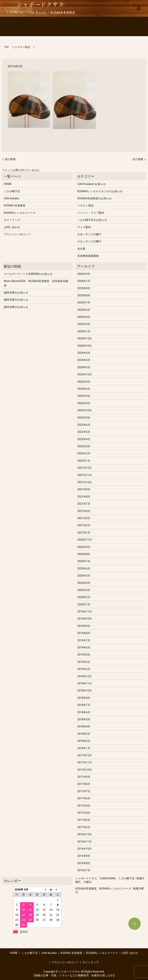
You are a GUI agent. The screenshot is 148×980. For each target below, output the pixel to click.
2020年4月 (84, 583)
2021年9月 (84, 489)
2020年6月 (84, 569)
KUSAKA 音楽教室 (15, 205)
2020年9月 (84, 547)
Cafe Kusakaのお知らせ (92, 184)
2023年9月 (84, 382)
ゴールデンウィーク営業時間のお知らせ (28, 274)
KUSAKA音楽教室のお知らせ (95, 198)
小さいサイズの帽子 (89, 241)
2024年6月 (84, 360)
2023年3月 (84, 403)
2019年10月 (85, 619)
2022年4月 (84, 439)
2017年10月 (85, 770)
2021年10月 (85, 482)
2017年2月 (84, 827)
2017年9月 (84, 777)
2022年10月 (85, 410)
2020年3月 (84, 590)
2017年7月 (84, 791)
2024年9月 (84, 353)
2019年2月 (84, 669)
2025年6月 (84, 310)
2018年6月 (84, 712)
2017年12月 (85, 755)
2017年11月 (85, 762)
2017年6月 (84, 798)
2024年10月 (85, 346)
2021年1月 (84, 533)
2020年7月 (84, 561)
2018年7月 (84, 705)
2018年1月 (84, 748)
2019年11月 (85, 612)
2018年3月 (84, 734)
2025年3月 (84, 324)
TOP (7, 47)
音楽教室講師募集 (88, 256)
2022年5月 (84, 432)
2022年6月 (84, 425)
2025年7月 (84, 303)
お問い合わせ (12, 227)
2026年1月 (84, 281)
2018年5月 (84, 719)
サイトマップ (12, 220)
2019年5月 (84, 655)
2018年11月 (85, 683)
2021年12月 (85, 468)
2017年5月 (84, 806)
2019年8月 (84, 633)
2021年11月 (85, 475)
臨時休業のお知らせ (16, 293)
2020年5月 (84, 576)
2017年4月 (84, 813)
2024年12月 (85, 338)
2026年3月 (84, 274)
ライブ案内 (84, 227)
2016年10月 (85, 849)
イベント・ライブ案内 (91, 213)
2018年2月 (84, 741)
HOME (8, 184)
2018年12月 (85, 676)
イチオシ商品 (22, 47)
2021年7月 (84, 504)
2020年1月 (84, 604)
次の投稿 (138, 159)
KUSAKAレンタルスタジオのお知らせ (100, 191)
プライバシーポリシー (17, 234)
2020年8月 (84, 554)
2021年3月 (84, 518)
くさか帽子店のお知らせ (92, 220)
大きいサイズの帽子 (89, 234)
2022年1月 (84, 461)
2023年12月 (85, 374)
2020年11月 (85, 540)
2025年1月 (84, 331)
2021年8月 (84, 497)
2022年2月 (84, 453)
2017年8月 (84, 784)
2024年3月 (84, 367)
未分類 (81, 249)
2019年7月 (84, 640)
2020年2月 (84, 597)
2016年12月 (85, 834)
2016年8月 (84, 863)
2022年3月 (84, 446)
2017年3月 (84, 820)
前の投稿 (10, 159)
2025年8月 (84, 295)
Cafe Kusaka (11, 198)
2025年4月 (84, 317)
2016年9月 (84, 856)
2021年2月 (84, 525)
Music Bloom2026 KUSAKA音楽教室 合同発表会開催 (36, 283)
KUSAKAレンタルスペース (20, 213)
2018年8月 (84, 698)
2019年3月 (84, 662)
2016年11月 (85, 842)
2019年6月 (84, 648)
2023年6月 (84, 389)
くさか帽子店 (12, 191)
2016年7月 (84, 870)
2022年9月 (84, 418)
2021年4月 (84, 511)
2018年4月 (84, 726)
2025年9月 (84, 288)
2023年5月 (84, 396)
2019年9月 (84, 626)
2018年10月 (85, 691)
